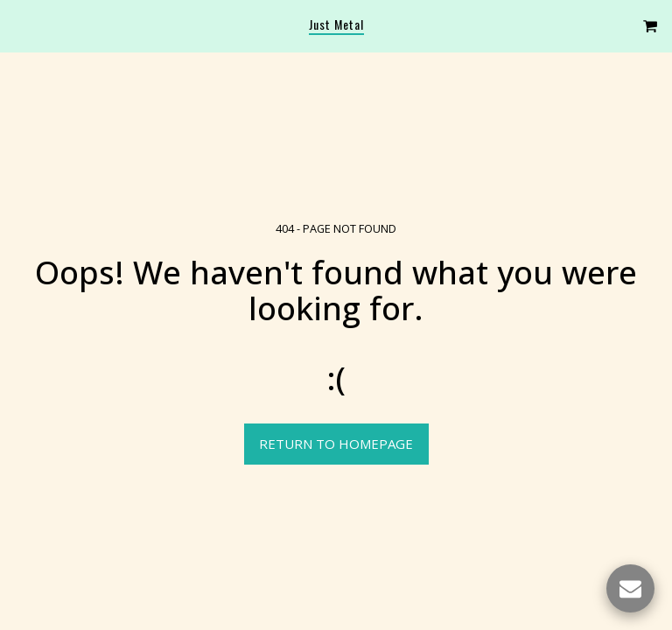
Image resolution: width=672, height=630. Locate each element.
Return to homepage (336, 444)
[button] (19, 25)
